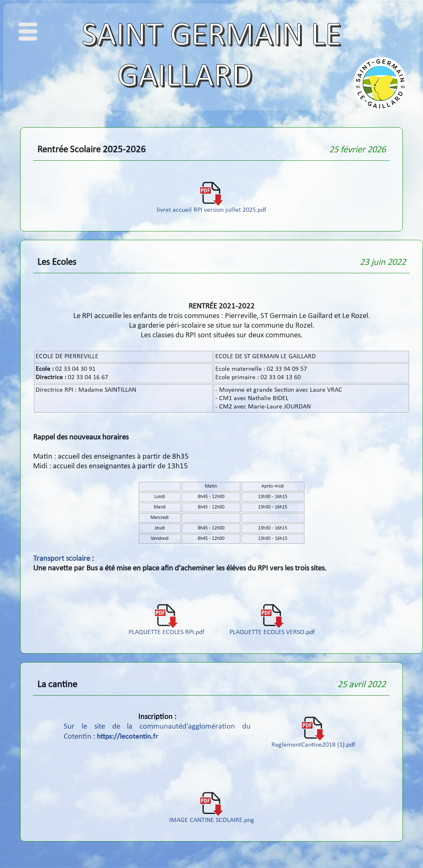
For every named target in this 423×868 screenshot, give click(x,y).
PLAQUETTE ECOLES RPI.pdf (166, 629)
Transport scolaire (62, 559)
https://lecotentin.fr (127, 737)
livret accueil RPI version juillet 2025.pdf (211, 207)
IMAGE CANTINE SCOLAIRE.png (212, 817)
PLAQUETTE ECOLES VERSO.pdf (272, 629)
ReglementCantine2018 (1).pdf (313, 742)
